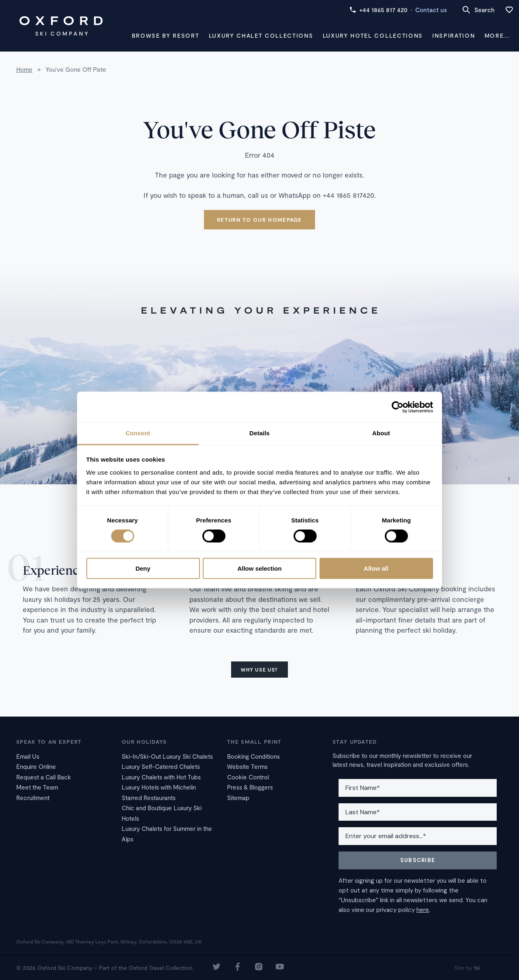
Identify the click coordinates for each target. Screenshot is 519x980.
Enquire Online (36, 766)
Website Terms (247, 766)
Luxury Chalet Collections (261, 35)
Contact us (431, 10)
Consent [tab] (138, 433)
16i (477, 968)
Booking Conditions (253, 756)
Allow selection (259, 568)
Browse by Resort (166, 35)
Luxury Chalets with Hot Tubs (161, 777)
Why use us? (259, 670)
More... (497, 35)
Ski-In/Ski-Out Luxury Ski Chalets (167, 756)
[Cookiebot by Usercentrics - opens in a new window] (398, 407)
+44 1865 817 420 (379, 10)
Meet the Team (37, 787)
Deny (143, 568)
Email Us (28, 756)
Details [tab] (259, 433)
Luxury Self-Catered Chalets (161, 766)
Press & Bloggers (250, 787)
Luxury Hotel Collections (373, 35)
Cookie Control (248, 777)
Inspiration (454, 35)
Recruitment (33, 798)
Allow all (376, 568)
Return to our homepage (259, 220)
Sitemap (238, 798)
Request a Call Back (44, 777)
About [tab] (381, 433)
